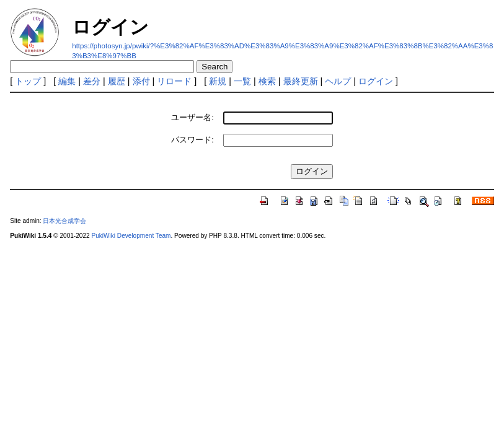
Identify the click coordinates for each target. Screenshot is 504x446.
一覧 (242, 81)
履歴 (117, 81)
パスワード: (192, 140)
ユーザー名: (192, 117)
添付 (141, 81)
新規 (218, 81)
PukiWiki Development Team (131, 236)
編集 (67, 81)
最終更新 (301, 81)
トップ (28, 81)
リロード (174, 81)
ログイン (376, 81)
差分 (92, 81)
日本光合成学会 (64, 221)
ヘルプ (338, 81)
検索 (267, 81)
